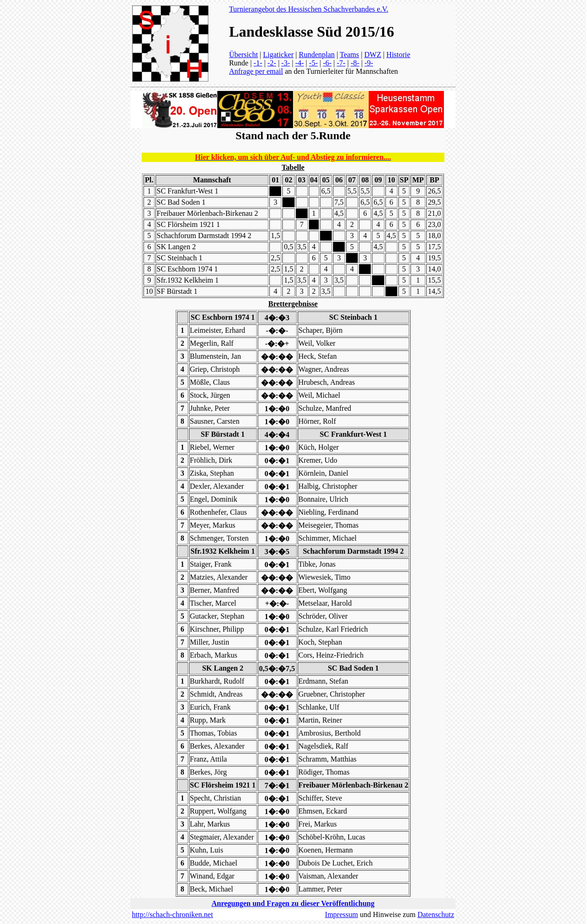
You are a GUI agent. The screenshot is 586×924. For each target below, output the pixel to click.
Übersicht (243, 55)
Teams (350, 55)
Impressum (342, 914)
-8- (355, 63)
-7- (341, 63)
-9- (369, 63)
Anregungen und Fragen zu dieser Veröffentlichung (293, 903)
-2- (272, 63)
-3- (286, 63)
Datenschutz (436, 914)
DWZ (372, 55)
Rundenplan (316, 55)
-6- (327, 63)
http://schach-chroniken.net (173, 914)
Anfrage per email (256, 71)
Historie (398, 55)
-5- (314, 63)
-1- (258, 63)
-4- (300, 63)
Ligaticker (279, 55)
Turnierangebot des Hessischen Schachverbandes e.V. (309, 9)
